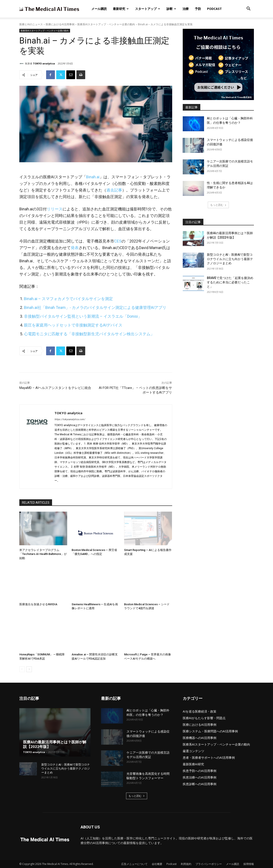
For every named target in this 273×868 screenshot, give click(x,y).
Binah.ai (93, 177)
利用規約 (186, 864)
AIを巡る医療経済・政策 (200, 711)
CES (118, 241)
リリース (55, 209)
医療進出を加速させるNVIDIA (38, 604)
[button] (249, 9)
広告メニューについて (134, 864)
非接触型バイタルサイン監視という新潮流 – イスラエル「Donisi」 (83, 316)
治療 (186, 9)
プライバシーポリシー (209, 864)
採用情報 (249, 864)
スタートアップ (148, 9)
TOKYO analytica (44, 63)
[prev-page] (22, 669)
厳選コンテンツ (193, 751)
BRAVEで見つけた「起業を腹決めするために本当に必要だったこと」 (230, 282)
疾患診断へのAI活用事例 (200, 784)
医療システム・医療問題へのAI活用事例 (210, 731)
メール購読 (99, 9)
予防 (198, 9)
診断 (171, 9)
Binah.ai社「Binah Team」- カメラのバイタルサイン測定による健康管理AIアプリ (95, 307)
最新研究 (121, 9)
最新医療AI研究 (193, 764)
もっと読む (218, 205)
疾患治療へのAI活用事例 (200, 777)
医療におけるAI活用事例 (60, 24)
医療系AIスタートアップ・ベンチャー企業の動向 (106, 24)
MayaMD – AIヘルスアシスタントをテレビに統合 (55, 388)
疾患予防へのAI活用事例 (200, 771)
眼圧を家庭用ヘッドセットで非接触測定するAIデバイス (73, 325)
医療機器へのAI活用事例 (200, 738)
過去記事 (114, 190)
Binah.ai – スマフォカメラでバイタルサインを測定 (68, 299)
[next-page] (29, 669)
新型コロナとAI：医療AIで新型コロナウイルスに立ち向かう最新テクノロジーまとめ (230, 259)
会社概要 (157, 864)
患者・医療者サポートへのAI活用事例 (209, 758)
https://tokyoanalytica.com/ (70, 419)
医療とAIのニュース (31, 24)
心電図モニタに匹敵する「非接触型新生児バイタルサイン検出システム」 (89, 334)
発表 (75, 248)
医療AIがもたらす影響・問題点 (204, 718)
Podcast (214, 9)
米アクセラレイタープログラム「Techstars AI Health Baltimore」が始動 (43, 554)
